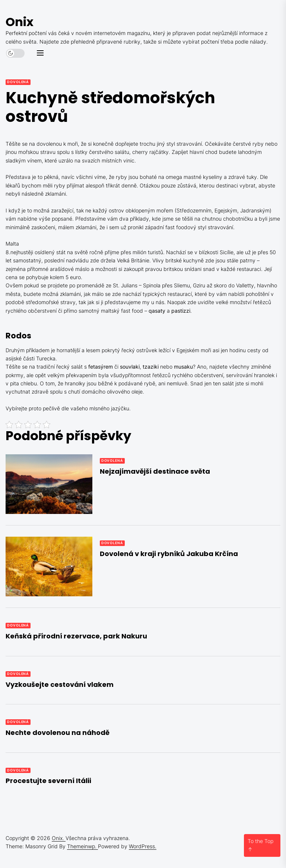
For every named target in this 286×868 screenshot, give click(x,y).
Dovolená (18, 82)
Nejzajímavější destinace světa (155, 471)
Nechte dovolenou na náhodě (58, 733)
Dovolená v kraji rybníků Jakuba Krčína (169, 554)
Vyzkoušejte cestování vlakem (60, 684)
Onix (20, 22)
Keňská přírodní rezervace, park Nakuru (76, 636)
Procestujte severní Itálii (48, 781)
